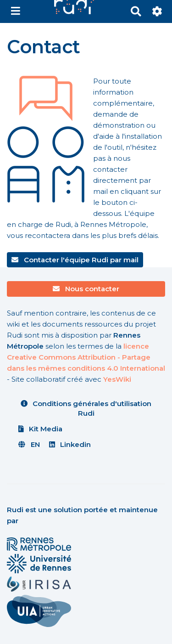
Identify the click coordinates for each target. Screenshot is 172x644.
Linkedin (70, 444)
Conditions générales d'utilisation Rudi (86, 408)
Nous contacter (86, 289)
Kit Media (40, 429)
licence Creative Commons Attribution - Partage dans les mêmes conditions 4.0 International (86, 357)
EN (29, 444)
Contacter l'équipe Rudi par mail (75, 260)
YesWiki (117, 379)
